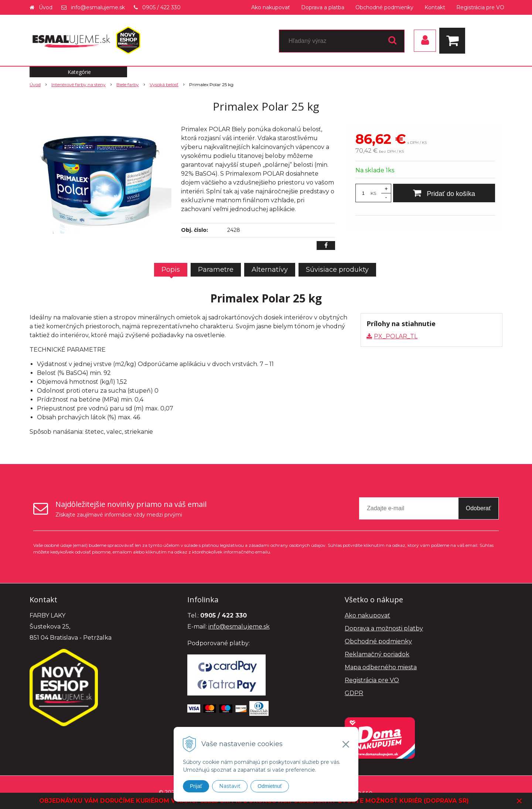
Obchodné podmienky (384, 7)
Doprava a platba (323, 7)
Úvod (46, 7)
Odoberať (478, 508)
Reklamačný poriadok (377, 654)
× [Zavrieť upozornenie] (519, 801)
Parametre (216, 270)
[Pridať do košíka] (444, 193)
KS (373, 193)
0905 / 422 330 (161, 7)
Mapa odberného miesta (381, 667)
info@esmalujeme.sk (98, 7)
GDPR (354, 693)
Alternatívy (270, 270)
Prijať (196, 786)
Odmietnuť (270, 786)
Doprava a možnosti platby (384, 628)
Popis (171, 270)
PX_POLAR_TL (396, 336)
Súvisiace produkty (337, 270)
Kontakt (435, 7)
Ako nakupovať (271, 7)
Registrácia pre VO (480, 7)
